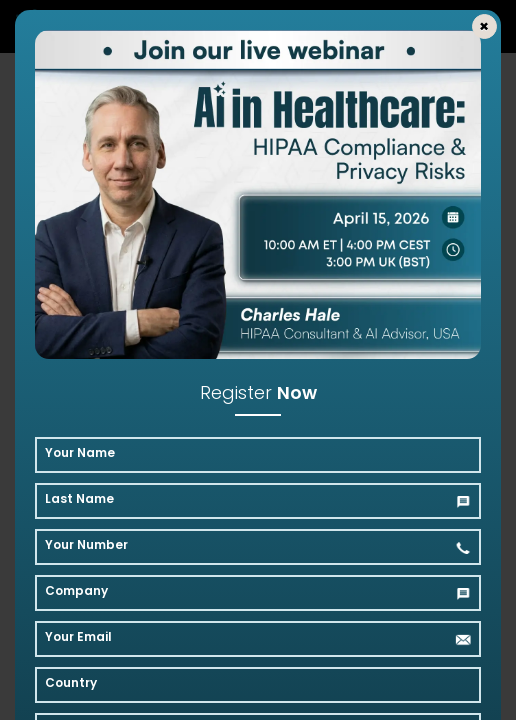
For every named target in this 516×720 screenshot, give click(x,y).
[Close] (484, 26)
